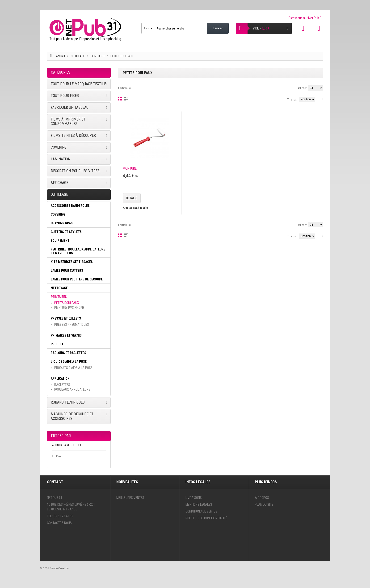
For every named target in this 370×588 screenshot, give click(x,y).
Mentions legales (199, 505)
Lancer (218, 28)
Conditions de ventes (201, 511)
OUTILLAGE (78, 56)
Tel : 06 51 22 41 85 (60, 516)
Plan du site (264, 505)
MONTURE (130, 168)
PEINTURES (98, 56)
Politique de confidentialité (206, 518)
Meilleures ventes (130, 498)
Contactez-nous (59, 523)
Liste (126, 99)
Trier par (292, 99)
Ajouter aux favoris (135, 208)
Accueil (60, 56)
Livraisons (194, 498)
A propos (262, 498)
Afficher (302, 88)
